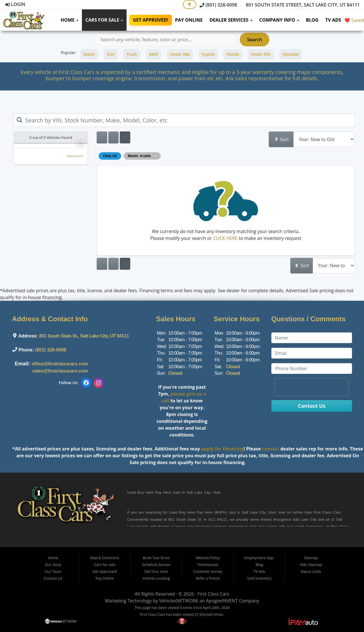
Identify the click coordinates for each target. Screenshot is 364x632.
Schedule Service (156, 565)
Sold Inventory (259, 578)
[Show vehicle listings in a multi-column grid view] (125, 137)
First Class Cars (213, 594)
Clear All (110, 156)
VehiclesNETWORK (179, 601)
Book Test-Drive (156, 558)
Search (255, 40)
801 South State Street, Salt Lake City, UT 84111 (300, 5)
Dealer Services (231, 20)
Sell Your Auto (156, 571)
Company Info (279, 20)
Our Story (53, 565)
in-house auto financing (190, 527)
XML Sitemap (311, 565)
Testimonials (208, 565)
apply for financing (222, 449)
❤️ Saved (354, 20)
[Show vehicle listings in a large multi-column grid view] (113, 137)
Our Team (53, 571)
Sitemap (311, 558)
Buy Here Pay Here (154, 492)
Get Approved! (150, 20)
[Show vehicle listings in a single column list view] (102, 137)
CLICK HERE (225, 238)
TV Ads (333, 20)
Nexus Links (311, 571)
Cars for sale (104, 20)
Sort (282, 139)
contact (270, 449)
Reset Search (75, 156)
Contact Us (53, 578)
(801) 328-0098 (218, 5)
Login (15, 4)
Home (70, 20)
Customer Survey (208, 571)
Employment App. (259, 558)
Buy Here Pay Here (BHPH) (203, 512)
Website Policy (208, 558)
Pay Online (189, 20)
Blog (312, 20)
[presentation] (312, 387)
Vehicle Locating (156, 578)
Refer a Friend (208, 578)
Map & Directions (105, 558)
